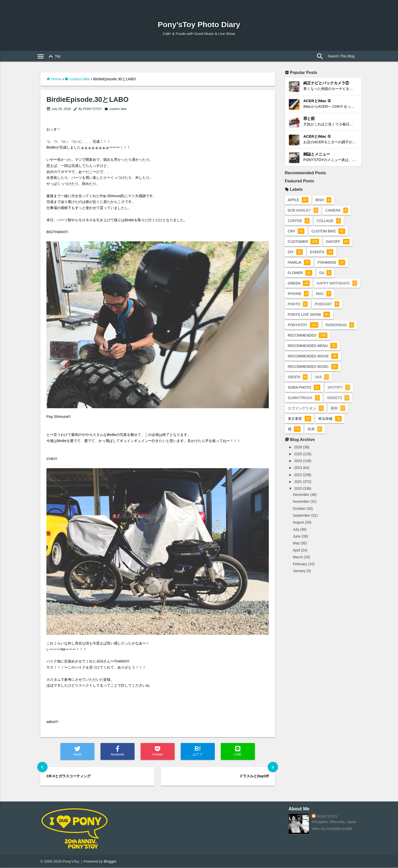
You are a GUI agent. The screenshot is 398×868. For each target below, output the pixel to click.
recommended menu (312, 356)
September (302, 526)
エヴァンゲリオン (306, 419)
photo (320, 304)
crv (296, 231)
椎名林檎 (330, 429)
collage (329, 221)
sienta (298, 387)
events (322, 252)
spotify (339, 398)
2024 (298, 471)
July (296, 540)
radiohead (340, 335)
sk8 (322, 387)
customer (303, 242)
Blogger (110, 861)
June (297, 547)
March (298, 567)
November (301, 512)
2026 (298, 457)
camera (337, 210)
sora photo (304, 398)
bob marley (303, 210)
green (299, 283)
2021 (298, 492)
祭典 (315, 439)
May (296, 554)
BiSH (324, 200)
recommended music (313, 377)
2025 (298, 464)
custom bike (80, 79)
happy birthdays (308, 294)
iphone (346, 294)
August (298, 533)
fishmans (332, 262)
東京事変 (300, 429)
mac (295, 304)
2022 (298, 485)
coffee (299, 221)
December (301, 505)
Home (56, 79)
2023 (298, 478)
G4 (326, 273)
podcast (300, 314)
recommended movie (313, 367)
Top (54, 56)
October (299, 519)
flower (300, 273)
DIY (295, 252)
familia (299, 262)
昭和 (338, 419)
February (300, 574)
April (296, 561)
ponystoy (303, 335)
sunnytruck (304, 408)
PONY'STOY (327, 817)
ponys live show (309, 325)
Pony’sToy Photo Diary (199, 25)
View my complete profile (332, 829)
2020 (298, 499)
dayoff (338, 242)
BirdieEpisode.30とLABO (88, 100)
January (299, 581)
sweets (338, 408)
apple (298, 200)
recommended (308, 346)
